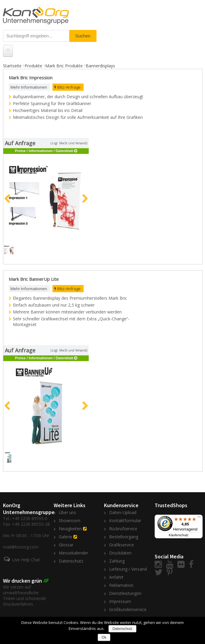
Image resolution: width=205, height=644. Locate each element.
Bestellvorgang (124, 537)
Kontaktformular (125, 520)
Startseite (12, 66)
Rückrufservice (123, 529)
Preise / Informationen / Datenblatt (44, 151)
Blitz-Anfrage (67, 87)
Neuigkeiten (70, 529)
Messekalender (73, 553)
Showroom (70, 520)
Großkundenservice (128, 609)
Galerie (65, 537)
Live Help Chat (26, 560)
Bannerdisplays (100, 66)
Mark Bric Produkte (64, 66)
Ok (104, 637)
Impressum (120, 601)
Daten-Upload (123, 512)
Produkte (33, 66)
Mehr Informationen (29, 87)
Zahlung (117, 561)
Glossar (66, 545)
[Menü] (199, 518)
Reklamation (121, 585)
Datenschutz (71, 561)
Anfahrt (116, 577)
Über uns (67, 512)
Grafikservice (122, 545)
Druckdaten (120, 553)
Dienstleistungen (125, 593)
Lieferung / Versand (128, 569)
